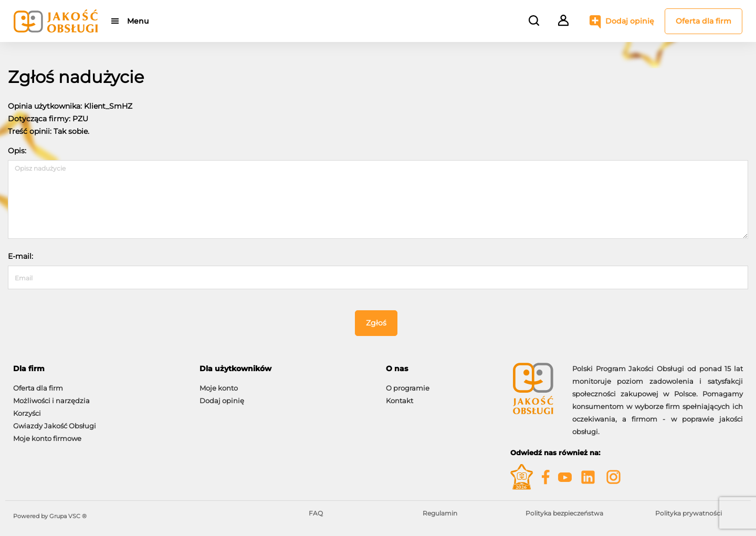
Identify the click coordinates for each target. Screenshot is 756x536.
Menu (138, 21)
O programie (408, 388)
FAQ (316, 513)
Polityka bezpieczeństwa (564, 513)
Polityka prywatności (689, 513)
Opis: (17, 151)
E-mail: (20, 256)
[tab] (98, 369)
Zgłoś (376, 323)
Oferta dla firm (703, 21)
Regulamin (440, 513)
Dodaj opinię (630, 21)
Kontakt (400, 401)
